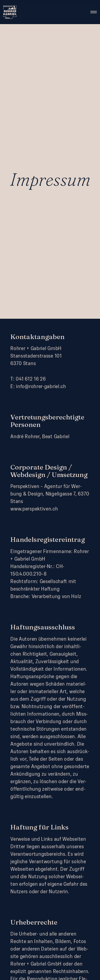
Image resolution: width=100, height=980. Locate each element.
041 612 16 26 (31, 379)
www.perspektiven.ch (34, 509)
